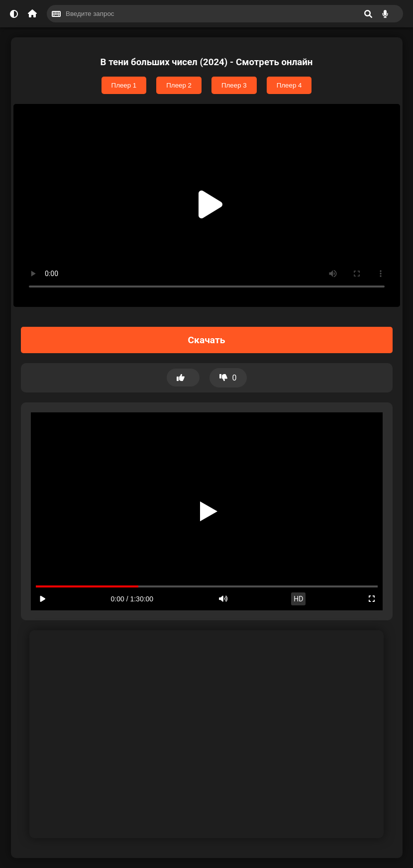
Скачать (207, 340)
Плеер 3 (234, 85)
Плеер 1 (124, 85)
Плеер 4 (289, 85)
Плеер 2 (179, 85)
